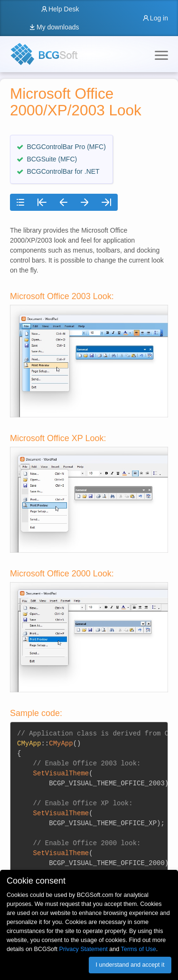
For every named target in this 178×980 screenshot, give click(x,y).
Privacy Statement (84, 949)
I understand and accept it (130, 965)
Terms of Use (139, 949)
